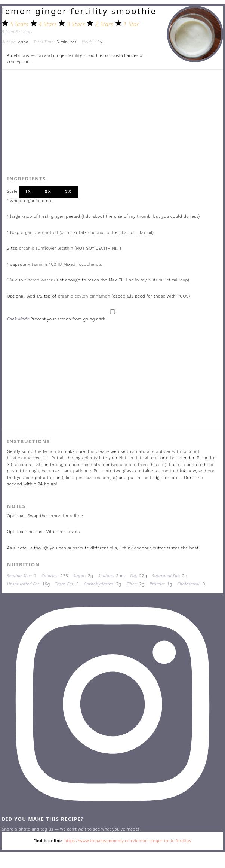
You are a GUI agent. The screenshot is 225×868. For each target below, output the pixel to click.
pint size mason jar (96, 478)
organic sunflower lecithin (46, 248)
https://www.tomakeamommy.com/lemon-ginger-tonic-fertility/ (128, 840)
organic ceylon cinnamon (84, 296)
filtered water (39, 280)
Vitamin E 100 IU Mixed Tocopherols (65, 264)
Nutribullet (160, 280)
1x (28, 191)
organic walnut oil (40, 233)
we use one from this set (139, 465)
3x (68, 191)
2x (48, 191)
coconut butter (104, 233)
